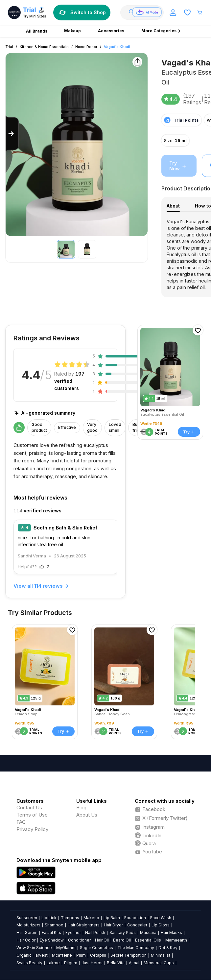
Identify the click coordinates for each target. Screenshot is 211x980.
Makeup (91, 918)
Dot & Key (168, 948)
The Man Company (136, 948)
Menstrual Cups (159, 963)
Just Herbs (92, 963)
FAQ (21, 822)
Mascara (148, 932)
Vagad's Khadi (117, 47)
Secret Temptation (129, 955)
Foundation (135, 918)
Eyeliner (73, 932)
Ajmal (134, 963)
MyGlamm (66, 948)
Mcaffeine (62, 955)
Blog (81, 808)
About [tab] (173, 206)
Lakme (53, 963)
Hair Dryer (113, 925)
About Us (87, 815)
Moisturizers (28, 925)
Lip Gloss (161, 925)
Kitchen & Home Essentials (44, 47)
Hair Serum (27, 932)
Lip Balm (112, 918)
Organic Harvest (32, 955)
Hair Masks (171, 932)
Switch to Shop (82, 12)
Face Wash (161, 918)
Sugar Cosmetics (96, 948)
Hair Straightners (84, 925)
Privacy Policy (32, 829)
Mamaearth (176, 940)
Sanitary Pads (123, 932)
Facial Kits (51, 932)
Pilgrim (71, 963)
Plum (81, 955)
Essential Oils (148, 940)
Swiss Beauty (29, 963)
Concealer (137, 925)
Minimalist (161, 955)
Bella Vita (116, 963)
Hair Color (26, 940)
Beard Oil (122, 940)
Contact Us (29, 808)
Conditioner (79, 940)
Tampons (70, 918)
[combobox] (144, 12)
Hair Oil (102, 940)
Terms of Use (32, 815)
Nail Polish (95, 932)
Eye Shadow (52, 940)
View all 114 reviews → (41, 586)
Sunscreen (27, 918)
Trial (9, 47)
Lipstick (49, 918)
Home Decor (86, 47)
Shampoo (54, 925)
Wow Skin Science (34, 948)
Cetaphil (98, 955)
